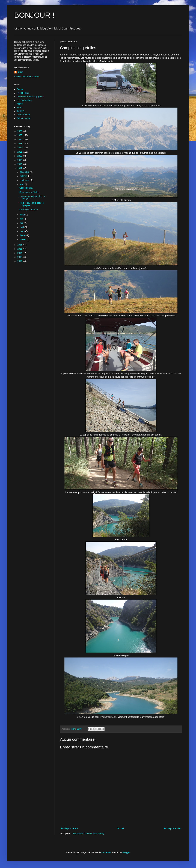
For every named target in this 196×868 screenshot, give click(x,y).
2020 (20, 156)
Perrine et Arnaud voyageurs (30, 97)
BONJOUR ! (34, 15)
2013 (20, 257)
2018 (20, 164)
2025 (20, 135)
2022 (20, 148)
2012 (20, 261)
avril (22, 227)
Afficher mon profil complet (27, 77)
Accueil (121, 828)
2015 (20, 249)
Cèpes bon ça (26, 188)
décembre (25, 172)
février (23, 235)
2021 (20, 152)
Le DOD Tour (23, 93)
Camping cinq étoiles (29, 192)
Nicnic (20, 104)
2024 (20, 140)
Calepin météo (24, 118)
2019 (20, 160)
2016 (20, 245)
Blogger (126, 852)
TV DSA (21, 111)
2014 (20, 253)
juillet (23, 215)
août (22, 184)
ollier (20, 72)
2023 (20, 144)
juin (22, 219)
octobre (24, 176)
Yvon (19, 107)
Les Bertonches (24, 100)
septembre (25, 180)
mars (23, 231)
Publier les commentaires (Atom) (89, 834)
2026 (20, 131)
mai (22, 223)
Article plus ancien (172, 828)
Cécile (20, 89)
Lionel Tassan (23, 115)
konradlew (106, 852)
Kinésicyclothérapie (29, 210)
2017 (20, 168)
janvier (23, 239)
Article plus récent (69, 828)
